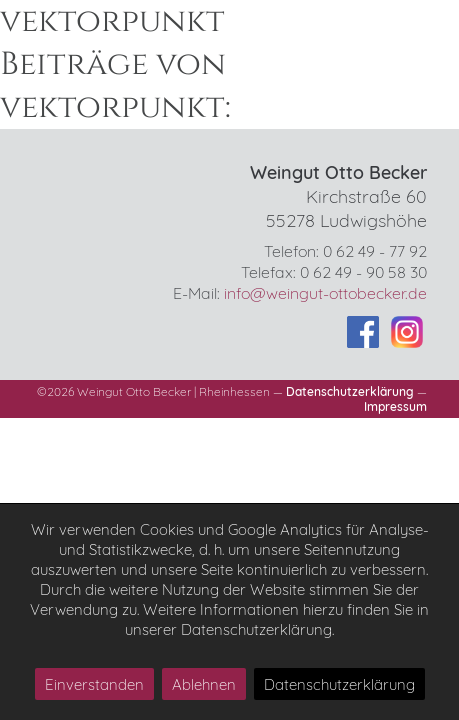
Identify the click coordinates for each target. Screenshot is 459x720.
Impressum (395, 406)
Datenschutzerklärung (350, 391)
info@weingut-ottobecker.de (325, 293)
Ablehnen (204, 684)
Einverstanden (94, 684)
